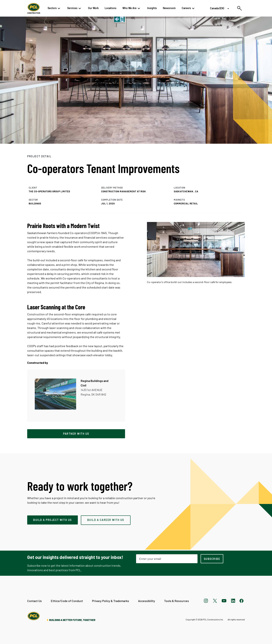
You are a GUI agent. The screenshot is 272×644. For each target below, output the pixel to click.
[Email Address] (167, 559)
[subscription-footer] (212, 559)
